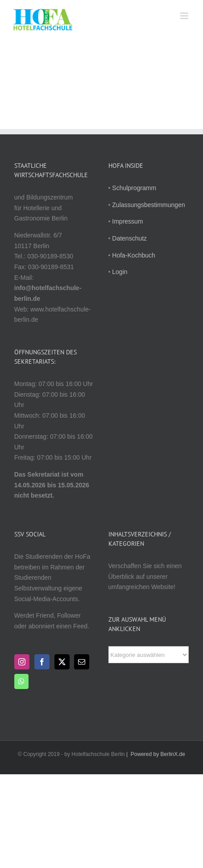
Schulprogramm (134, 188)
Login (120, 272)
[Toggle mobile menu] (185, 16)
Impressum (127, 221)
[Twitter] (62, 662)
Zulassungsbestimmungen (148, 205)
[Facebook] (42, 662)
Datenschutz (129, 238)
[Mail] (82, 662)
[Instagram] (22, 662)
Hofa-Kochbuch (134, 255)
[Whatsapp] (21, 681)
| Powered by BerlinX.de (155, 754)
